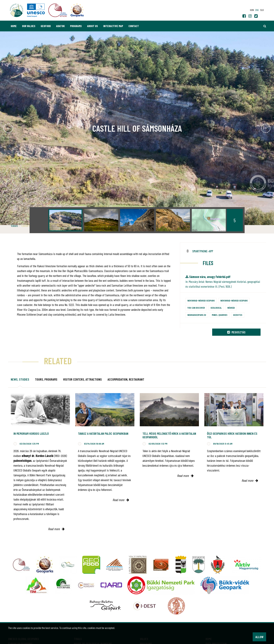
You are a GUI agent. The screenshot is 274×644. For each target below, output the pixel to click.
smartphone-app (203, 251)
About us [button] (92, 26)
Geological (216, 308)
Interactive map (113, 26)
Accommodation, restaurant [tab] (126, 379)
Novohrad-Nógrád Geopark (201, 300)
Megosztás (236, 332)
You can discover (196, 308)
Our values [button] (29, 26)
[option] (65, 220)
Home (14, 26)
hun (252, 10)
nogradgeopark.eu (197, 315)
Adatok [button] (60, 26)
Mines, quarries (220, 315)
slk (262, 10)
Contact (134, 26)
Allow (259, 637)
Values (14, 226)
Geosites (238, 315)
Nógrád (231, 308)
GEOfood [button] (46, 26)
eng (257, 10)
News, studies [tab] (20, 379)
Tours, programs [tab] (46, 379)
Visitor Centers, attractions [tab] (82, 379)
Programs (76, 26)
